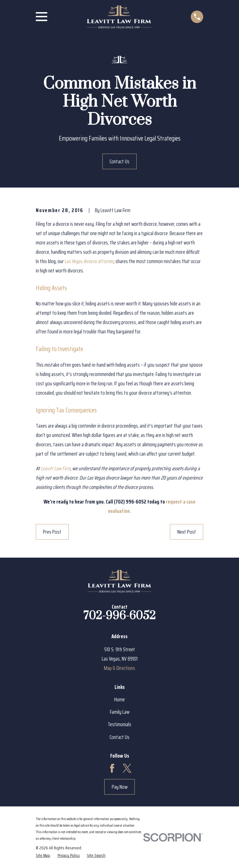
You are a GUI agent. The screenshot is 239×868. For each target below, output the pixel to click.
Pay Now (120, 787)
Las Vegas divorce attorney (90, 261)
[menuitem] (43, 855)
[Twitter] (127, 768)
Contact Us (119, 161)
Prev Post (52, 532)
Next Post (187, 532)
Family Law (120, 712)
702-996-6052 (119, 616)
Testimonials (119, 724)
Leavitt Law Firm (56, 468)
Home (119, 699)
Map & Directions (119, 668)
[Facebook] (112, 768)
